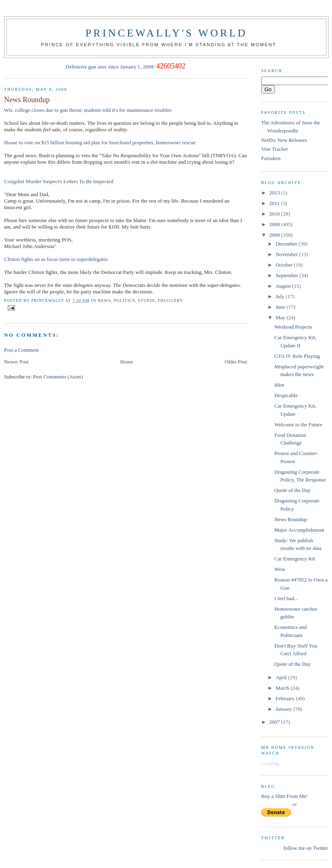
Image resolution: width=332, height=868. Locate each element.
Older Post (236, 362)
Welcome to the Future (298, 424)
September (288, 275)
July (281, 296)
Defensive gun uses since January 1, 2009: (110, 67)
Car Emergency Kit (295, 559)
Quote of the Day (292, 490)
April (282, 677)
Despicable (286, 395)
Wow (280, 569)
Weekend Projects (293, 327)
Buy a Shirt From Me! (285, 796)
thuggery (170, 300)
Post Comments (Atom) (58, 377)
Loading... (272, 763)
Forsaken (271, 158)
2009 (275, 224)
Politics (125, 300)
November (287, 254)
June (281, 307)
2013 (275, 193)
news (104, 300)
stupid (147, 300)
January (285, 709)
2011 (275, 203)
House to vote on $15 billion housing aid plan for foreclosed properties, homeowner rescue (100, 142)
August (284, 286)
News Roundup (27, 100)
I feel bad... (286, 598)
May (281, 317)
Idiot (279, 385)
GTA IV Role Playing (297, 356)
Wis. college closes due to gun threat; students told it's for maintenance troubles (88, 110)
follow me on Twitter (306, 848)
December (287, 244)
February (286, 698)
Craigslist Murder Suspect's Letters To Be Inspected (59, 181)
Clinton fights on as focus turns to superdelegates (56, 259)
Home (127, 362)
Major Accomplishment (299, 530)
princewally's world (166, 33)
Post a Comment (21, 350)
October (285, 265)
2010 (275, 214)
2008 (275, 235)
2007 (275, 722)
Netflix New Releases (284, 140)
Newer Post (16, 362)
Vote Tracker (275, 149)
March (283, 688)
